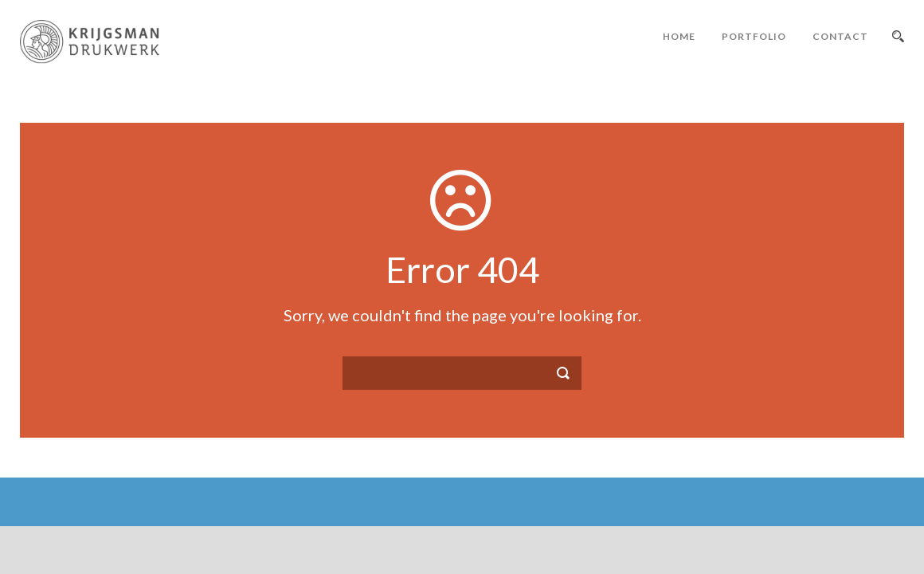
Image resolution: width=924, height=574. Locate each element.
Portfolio (754, 36)
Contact (840, 36)
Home (679, 36)
